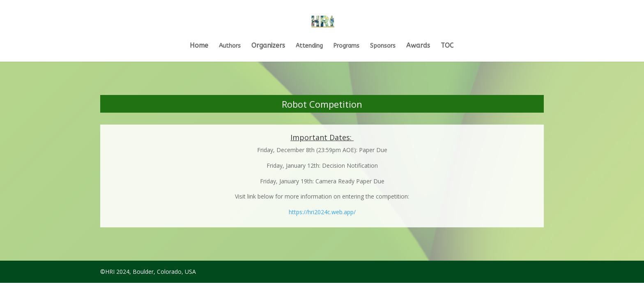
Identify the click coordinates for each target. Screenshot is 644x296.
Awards (418, 46)
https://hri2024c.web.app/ (322, 212)
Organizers (268, 46)
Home (199, 46)
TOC (447, 46)
